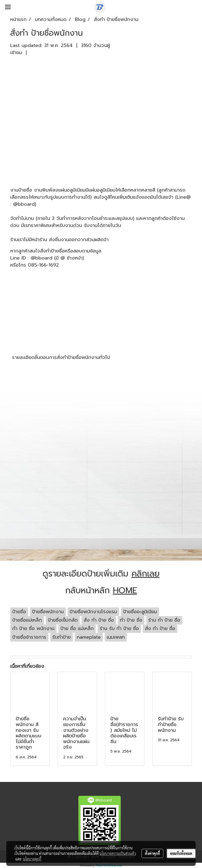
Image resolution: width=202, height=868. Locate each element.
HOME (125, 591)
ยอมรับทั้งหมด (181, 853)
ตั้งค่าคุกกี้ (152, 853)
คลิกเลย (146, 574)
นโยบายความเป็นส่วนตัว (118, 853)
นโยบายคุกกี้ (32, 859)
